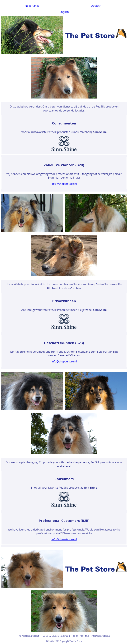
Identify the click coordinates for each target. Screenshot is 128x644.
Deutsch (96, 6)
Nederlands (32, 6)
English (64, 12)
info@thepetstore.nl (64, 184)
